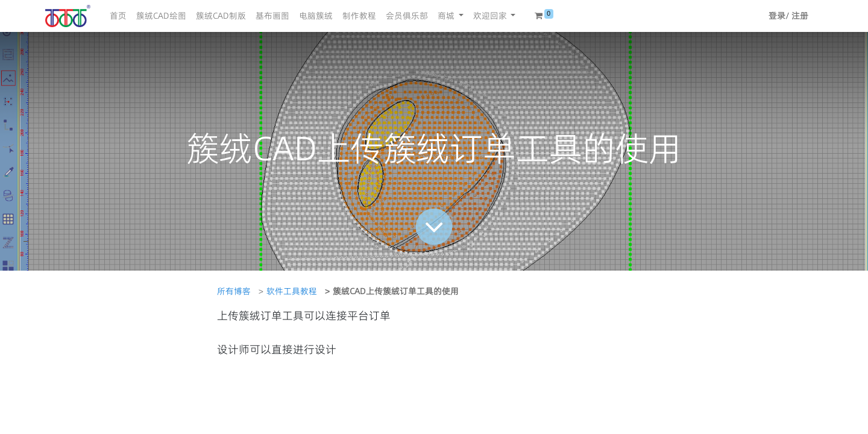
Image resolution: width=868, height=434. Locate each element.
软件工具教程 (292, 291)
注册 (800, 16)
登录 (777, 16)
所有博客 (234, 291)
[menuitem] (118, 16)
